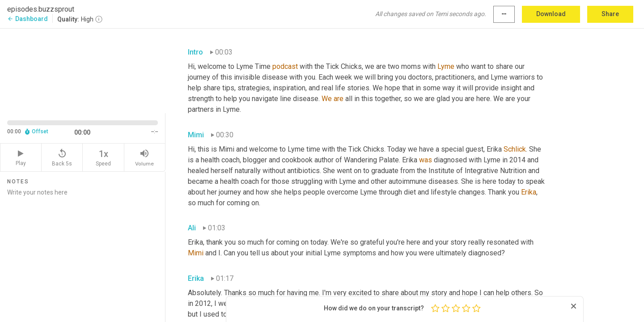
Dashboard (28, 19)
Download (551, 14)
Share (610, 14)
